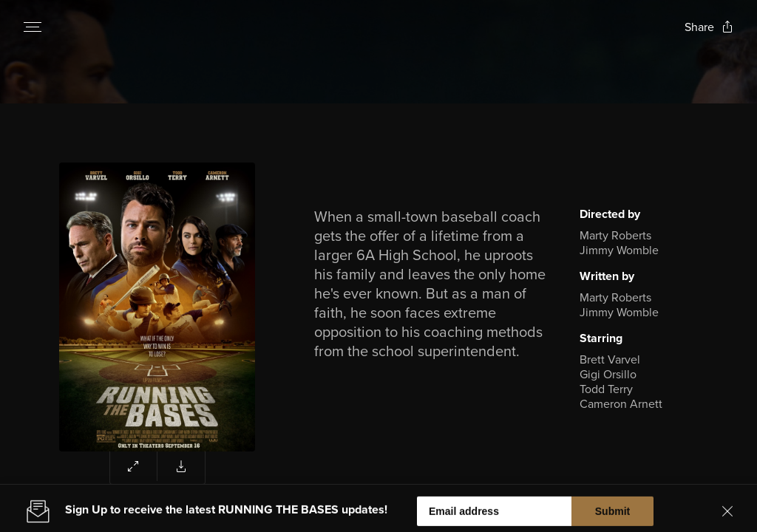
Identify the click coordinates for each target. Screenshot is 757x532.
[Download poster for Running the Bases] (181, 466)
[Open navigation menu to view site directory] (33, 27)
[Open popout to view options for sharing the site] (709, 27)
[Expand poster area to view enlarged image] (134, 466)
